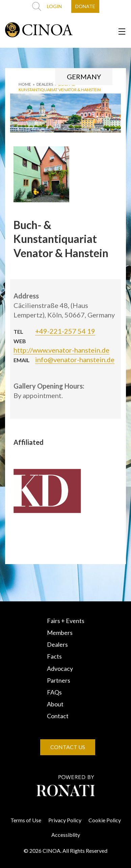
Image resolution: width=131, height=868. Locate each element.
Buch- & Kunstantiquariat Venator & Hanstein (60, 87)
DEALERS (45, 84)
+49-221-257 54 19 (65, 331)
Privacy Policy (65, 820)
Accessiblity (66, 835)
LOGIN (54, 6)
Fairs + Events (66, 621)
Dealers (57, 644)
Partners (59, 680)
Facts (54, 656)
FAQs (54, 692)
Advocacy (60, 668)
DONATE (85, 6)
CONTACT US (68, 747)
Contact (58, 716)
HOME (25, 84)
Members (60, 633)
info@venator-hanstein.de (75, 359)
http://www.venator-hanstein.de (61, 350)
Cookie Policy (105, 820)
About (55, 704)
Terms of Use (26, 820)
